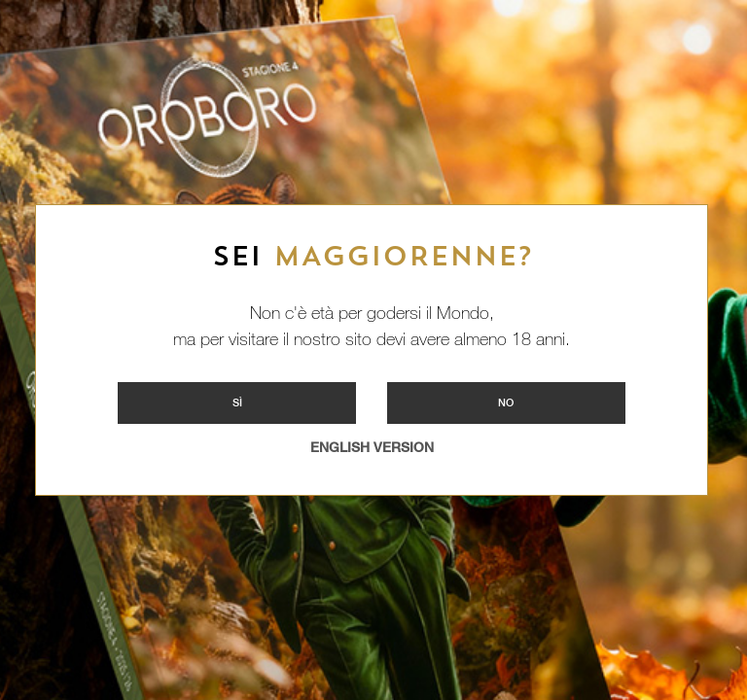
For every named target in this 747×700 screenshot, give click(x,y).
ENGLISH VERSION (372, 447)
